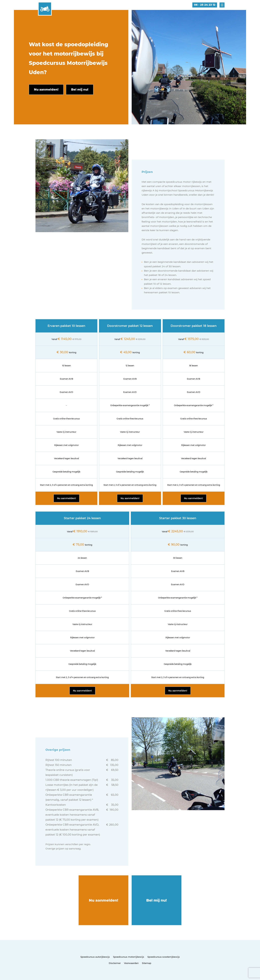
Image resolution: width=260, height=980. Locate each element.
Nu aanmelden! (66, 498)
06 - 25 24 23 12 (205, 5)
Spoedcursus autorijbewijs (95, 957)
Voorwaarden (131, 963)
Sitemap (147, 963)
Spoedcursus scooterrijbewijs (164, 957)
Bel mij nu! (157, 900)
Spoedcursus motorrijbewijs (129, 957)
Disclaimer (115, 963)
